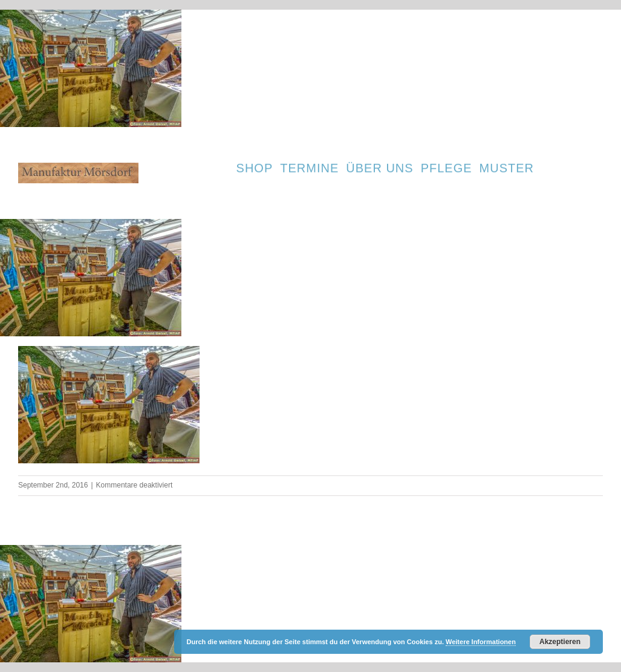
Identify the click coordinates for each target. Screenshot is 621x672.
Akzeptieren (560, 642)
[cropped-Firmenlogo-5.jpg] (78, 167)
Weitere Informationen (481, 642)
